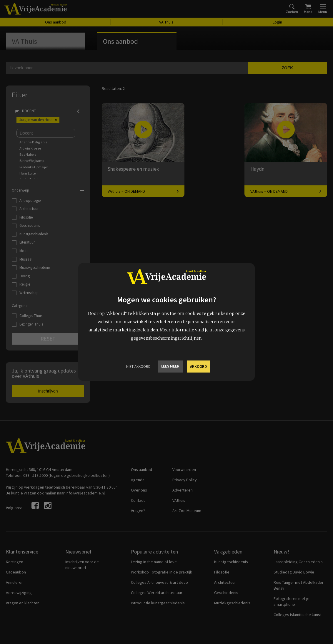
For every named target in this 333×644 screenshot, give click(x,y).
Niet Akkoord (138, 367)
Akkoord (198, 367)
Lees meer (170, 366)
